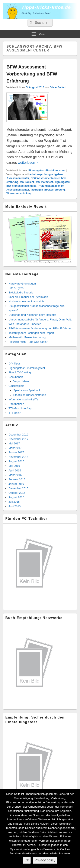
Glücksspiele (16, 386)
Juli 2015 (14, 502)
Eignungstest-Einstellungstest (47, 171)
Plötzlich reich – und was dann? (28, 342)
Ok (27, 860)
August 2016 (16, 461)
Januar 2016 (16, 484)
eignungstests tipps (24, 186)
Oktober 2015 (17, 493)
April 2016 (15, 470)
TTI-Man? (15, 413)
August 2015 (16, 497)
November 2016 (18, 457)
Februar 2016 (17, 479)
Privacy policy (45, 860)
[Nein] (75, 828)
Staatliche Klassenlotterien (30, 395)
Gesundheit (16, 377)
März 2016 (15, 475)
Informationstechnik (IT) (23, 399)
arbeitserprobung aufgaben (46, 174)
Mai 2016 (14, 466)
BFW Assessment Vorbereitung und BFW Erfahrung (32, 74)
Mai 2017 (14, 443)
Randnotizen (16, 404)
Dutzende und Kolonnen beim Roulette (32, 315)
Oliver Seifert (58, 87)
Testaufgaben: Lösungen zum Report (31, 333)
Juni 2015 (15, 506)
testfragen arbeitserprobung (48, 190)
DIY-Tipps (15, 364)
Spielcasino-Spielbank (27, 390)
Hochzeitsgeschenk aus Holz (26, 301)
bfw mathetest (44, 182)
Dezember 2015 (18, 488)
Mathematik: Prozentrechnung (27, 337)
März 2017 (15, 448)
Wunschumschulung (19, 194)
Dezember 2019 (18, 435)
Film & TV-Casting (20, 372)
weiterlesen (28, 163)
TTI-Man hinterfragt (20, 408)
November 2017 (18, 439)
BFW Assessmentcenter (45, 178)
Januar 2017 (16, 452)
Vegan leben (21, 381)
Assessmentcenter (18, 178)
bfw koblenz (27, 182)
